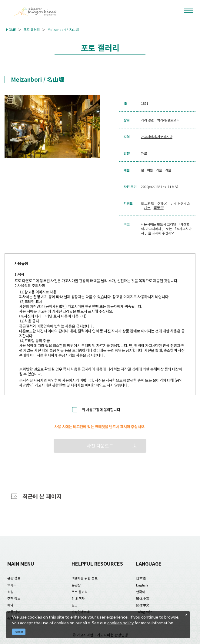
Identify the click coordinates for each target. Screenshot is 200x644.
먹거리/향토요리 (168, 120)
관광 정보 (14, 578)
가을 (159, 170)
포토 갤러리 (32, 29)
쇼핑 (10, 592)
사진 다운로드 (100, 446)
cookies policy (120, 623)
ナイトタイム (180, 203)
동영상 (76, 585)
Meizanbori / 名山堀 (63, 29)
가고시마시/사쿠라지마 (157, 137)
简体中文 (143, 605)
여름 (150, 170)
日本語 (141, 578)
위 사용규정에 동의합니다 (101, 410)
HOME (11, 29)
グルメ (162, 203)
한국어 (141, 592)
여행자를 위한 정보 (85, 578)
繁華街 (159, 207)
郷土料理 (148, 203)
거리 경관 (147, 120)
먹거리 (12, 585)
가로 (144, 153)
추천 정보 (14, 598)
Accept (19, 632)
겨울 (168, 170)
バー (147, 207)
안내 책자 (78, 598)
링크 (75, 605)
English (142, 585)
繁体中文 (143, 598)
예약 (10, 605)
